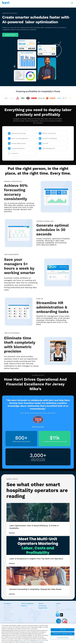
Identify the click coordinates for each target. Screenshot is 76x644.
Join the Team (42, 606)
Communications (8, 616)
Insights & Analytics (8, 620)
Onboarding (7, 610)
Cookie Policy (26, 640)
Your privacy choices (63, 638)
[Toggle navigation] (72, 3)
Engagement (7, 618)
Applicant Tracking (8, 608)
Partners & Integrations (27, 604)
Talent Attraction (8, 606)
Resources (24, 606)
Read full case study (38, 427)
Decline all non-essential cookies (63, 634)
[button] (10, 35)
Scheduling (6, 612)
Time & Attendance (8, 614)
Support (58, 608)
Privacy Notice (42, 640)
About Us (41, 604)
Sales (57, 606)
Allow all (63, 630)
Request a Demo (43, 608)
